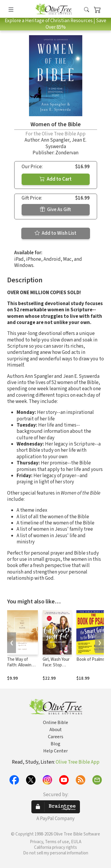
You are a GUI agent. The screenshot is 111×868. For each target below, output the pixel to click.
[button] (87, 10)
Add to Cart (56, 179)
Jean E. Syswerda (66, 143)
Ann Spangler (55, 140)
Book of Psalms (91, 659)
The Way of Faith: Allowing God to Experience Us (20, 668)
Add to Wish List (55, 233)
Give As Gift (55, 210)
